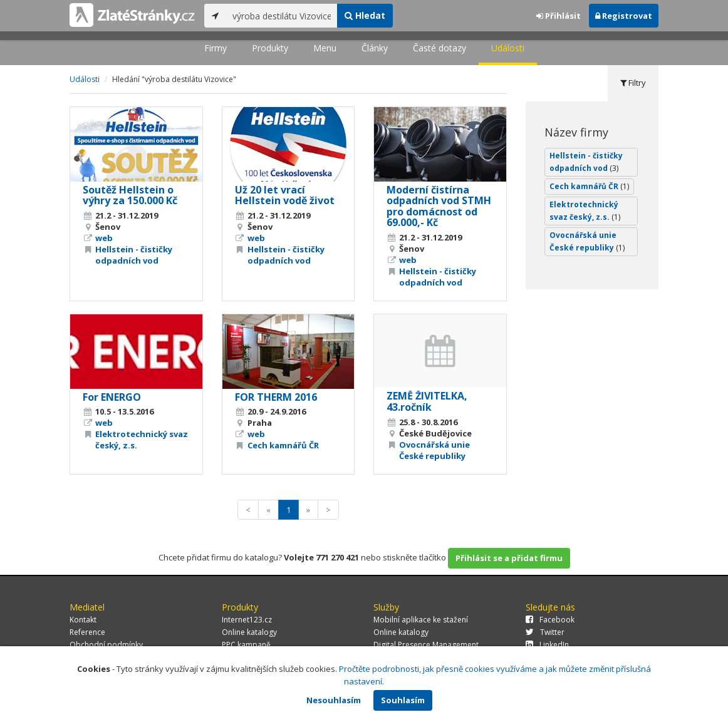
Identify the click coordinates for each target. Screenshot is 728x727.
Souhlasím (403, 700)
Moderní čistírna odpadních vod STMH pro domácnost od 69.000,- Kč (439, 206)
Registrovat (624, 16)
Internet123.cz (247, 620)
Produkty (270, 48)
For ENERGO (112, 397)
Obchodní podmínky (106, 645)
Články (375, 48)
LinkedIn (547, 645)
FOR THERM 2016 (276, 397)
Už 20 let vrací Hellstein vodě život (285, 195)
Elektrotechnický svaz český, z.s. (585, 211)
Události (508, 48)
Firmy (216, 48)
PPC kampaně (246, 645)
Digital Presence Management (426, 645)
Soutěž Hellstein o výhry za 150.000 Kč (130, 195)
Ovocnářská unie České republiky (434, 450)
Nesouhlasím (334, 700)
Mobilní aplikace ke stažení (421, 620)
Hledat (365, 15)
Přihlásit (559, 16)
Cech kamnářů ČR (283, 445)
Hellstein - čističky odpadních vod (134, 255)
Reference (87, 632)
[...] (282, 16)
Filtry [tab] (633, 83)
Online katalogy (249, 632)
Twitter (545, 632)
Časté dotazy (439, 48)
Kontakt (83, 620)
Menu (325, 48)
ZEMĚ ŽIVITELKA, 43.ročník (427, 401)
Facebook (550, 620)
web (104, 238)
